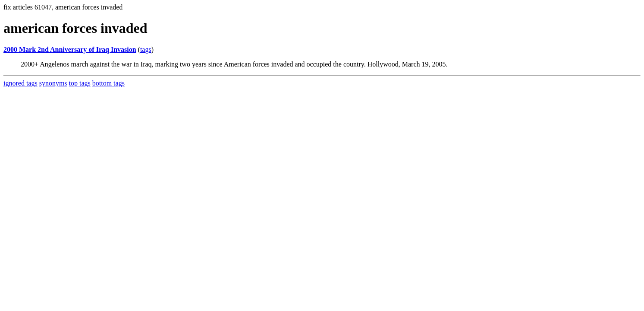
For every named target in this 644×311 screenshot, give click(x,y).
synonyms (53, 83)
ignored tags (20, 83)
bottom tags (108, 83)
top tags (80, 83)
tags (146, 49)
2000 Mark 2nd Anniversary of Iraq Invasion (70, 49)
